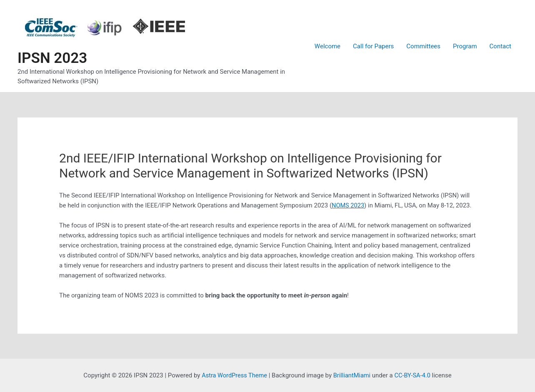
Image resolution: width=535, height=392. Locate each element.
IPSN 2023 (52, 58)
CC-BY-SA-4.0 (414, 375)
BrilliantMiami (352, 375)
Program (465, 46)
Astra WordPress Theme (233, 375)
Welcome (327, 46)
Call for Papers (373, 46)
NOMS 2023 (348, 205)
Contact (500, 46)
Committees (423, 46)
